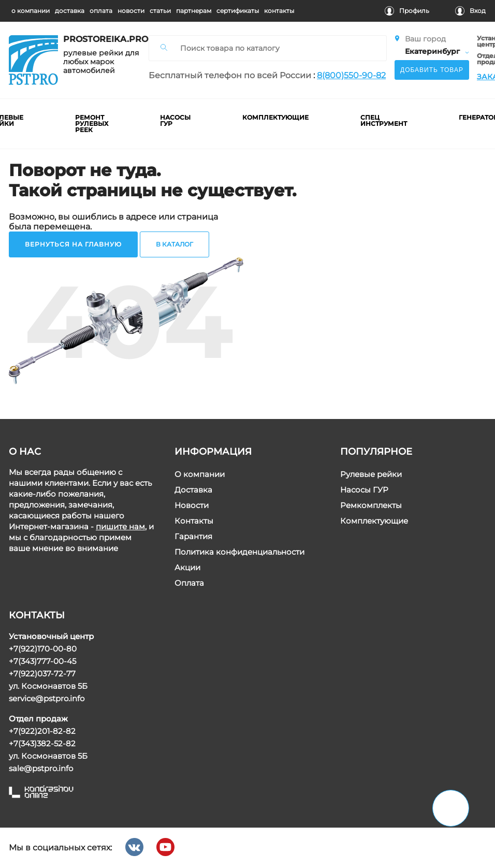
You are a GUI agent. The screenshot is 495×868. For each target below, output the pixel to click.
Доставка (193, 490)
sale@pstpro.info (41, 768)
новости (131, 11)
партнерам (194, 11)
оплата (101, 11)
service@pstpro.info (47, 698)
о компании (31, 11)
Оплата (189, 583)
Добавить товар (432, 70)
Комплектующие (374, 521)
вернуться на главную (73, 244)
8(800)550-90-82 (351, 75)
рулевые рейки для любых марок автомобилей (101, 62)
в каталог (174, 244)
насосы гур (176, 120)
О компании (200, 474)
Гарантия (193, 536)
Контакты (194, 521)
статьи (160, 11)
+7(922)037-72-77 (42, 674)
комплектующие (276, 117)
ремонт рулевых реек (92, 124)
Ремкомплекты (371, 505)
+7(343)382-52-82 (42, 743)
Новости (192, 505)
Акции (187, 567)
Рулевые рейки (371, 474)
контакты (279, 11)
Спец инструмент (384, 120)
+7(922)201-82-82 (42, 731)
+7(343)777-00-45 (42, 661)
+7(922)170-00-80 (43, 649)
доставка (70, 11)
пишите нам (120, 526)
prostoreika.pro (102, 39)
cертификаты (238, 11)
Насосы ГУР (364, 490)
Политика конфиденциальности (239, 552)
